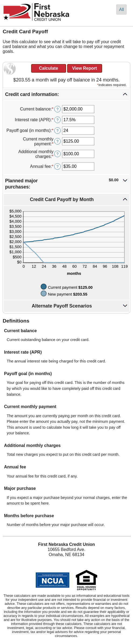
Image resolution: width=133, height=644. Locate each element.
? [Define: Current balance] (57, 109)
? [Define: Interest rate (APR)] (57, 120)
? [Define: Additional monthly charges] (57, 154)
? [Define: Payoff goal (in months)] (57, 131)
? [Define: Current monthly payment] (57, 141)
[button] (66, 95)
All (121, 10)
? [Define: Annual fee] (57, 166)
